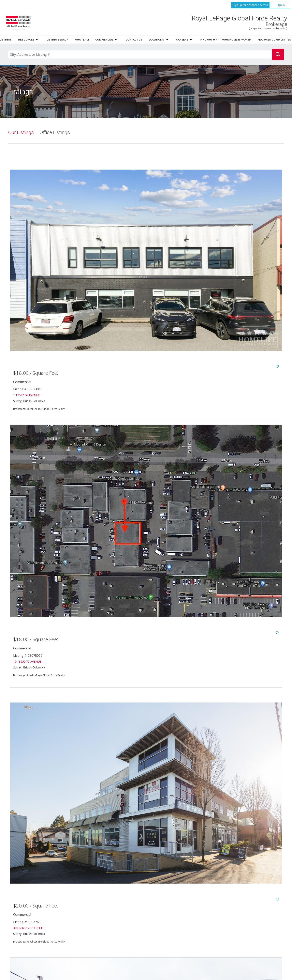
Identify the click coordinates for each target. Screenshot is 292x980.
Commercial (236, 898)
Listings (107, 39)
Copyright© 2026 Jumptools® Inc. (26, 976)
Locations (235, 902)
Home (90, 39)
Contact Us (170, 902)
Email (41, 929)
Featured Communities (177, 912)
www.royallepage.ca (242, 912)
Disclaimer (235, 916)
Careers (167, 907)
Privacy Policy (171, 916)
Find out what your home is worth (251, 907)
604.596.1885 (54, 925)
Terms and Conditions (177, 921)
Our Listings (21, 133)
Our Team (183, 39)
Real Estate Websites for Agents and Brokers (70, 976)
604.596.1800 (58, 920)
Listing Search (159, 39)
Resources (128, 39)
